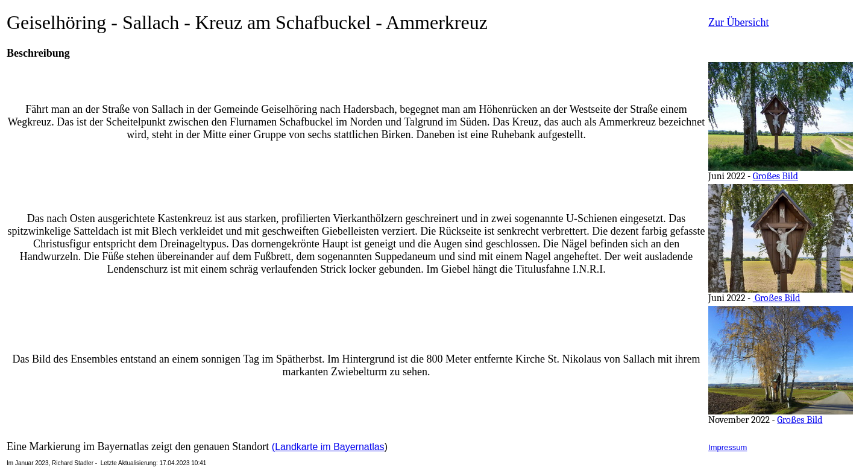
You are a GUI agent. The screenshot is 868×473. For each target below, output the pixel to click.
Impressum (728, 447)
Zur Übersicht (738, 22)
